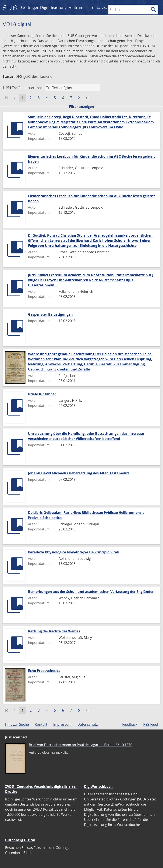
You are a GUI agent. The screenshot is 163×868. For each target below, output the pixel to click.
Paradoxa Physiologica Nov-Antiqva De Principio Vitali (74, 552)
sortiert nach (34, 88)
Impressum (62, 724)
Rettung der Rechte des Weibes (54, 631)
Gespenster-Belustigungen (50, 314)
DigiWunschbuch (98, 786)
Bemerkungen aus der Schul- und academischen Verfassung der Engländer (91, 592)
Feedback (130, 724)
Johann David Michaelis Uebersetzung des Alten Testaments (79, 473)
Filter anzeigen (81, 107)
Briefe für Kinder (42, 394)
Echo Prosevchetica (44, 671)
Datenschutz (88, 724)
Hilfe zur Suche (17, 724)
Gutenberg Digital (20, 840)
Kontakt (41, 724)
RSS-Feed (151, 724)
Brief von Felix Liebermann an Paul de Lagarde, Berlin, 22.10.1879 (81, 745)
